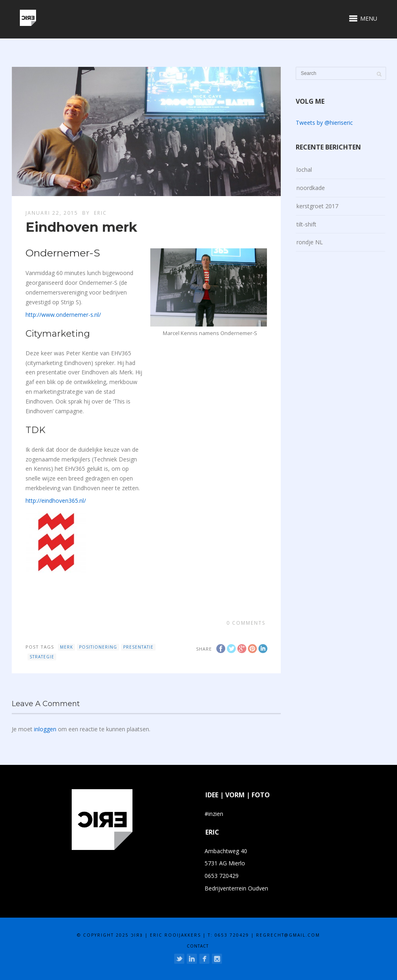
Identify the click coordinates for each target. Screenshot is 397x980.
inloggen (45, 729)
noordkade (311, 188)
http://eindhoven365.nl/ (56, 501)
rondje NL (310, 242)
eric (100, 213)
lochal (304, 170)
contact (198, 946)
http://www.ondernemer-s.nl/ (63, 315)
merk (66, 647)
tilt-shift (306, 224)
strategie (42, 657)
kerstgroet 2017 (317, 206)
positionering (98, 647)
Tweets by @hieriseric (324, 123)
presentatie (138, 647)
